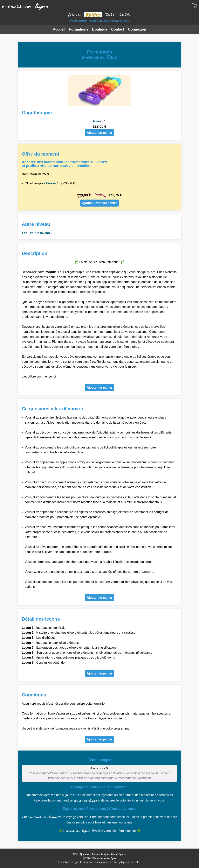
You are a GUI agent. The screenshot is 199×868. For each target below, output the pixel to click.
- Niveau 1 (51, 183)
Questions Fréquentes (92, 854)
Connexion (137, 29)
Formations (79, 29)
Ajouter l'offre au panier (99, 203)
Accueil (59, 29)
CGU (75, 854)
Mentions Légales (116, 854)
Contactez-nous (123, 809)
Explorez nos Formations (84, 809)
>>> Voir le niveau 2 (37, 233)
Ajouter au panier (99, 133)
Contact (118, 29)
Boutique (100, 29)
